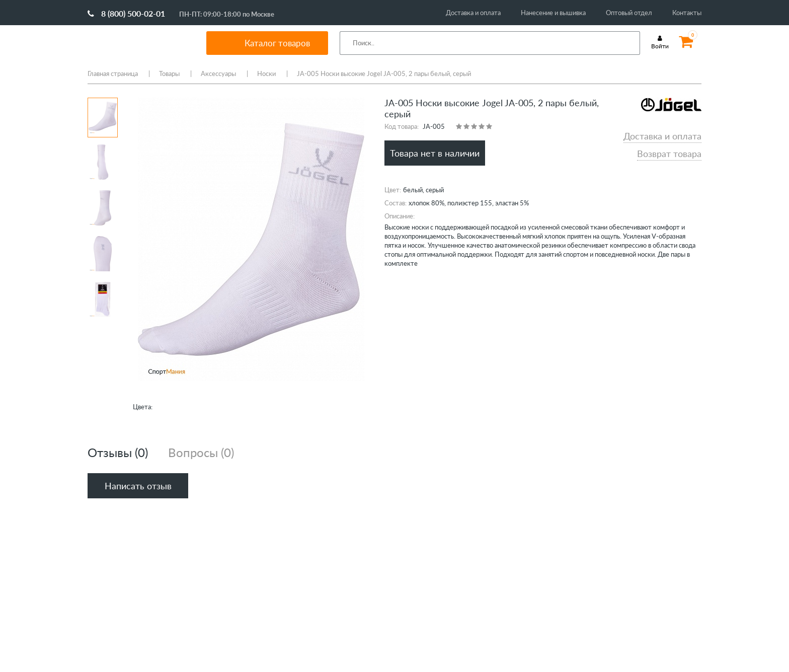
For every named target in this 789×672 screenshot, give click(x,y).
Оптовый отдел (629, 13)
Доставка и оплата (473, 13)
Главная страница (113, 73)
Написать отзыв (138, 486)
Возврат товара (669, 154)
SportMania (135, 43)
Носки (266, 73)
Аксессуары (218, 73)
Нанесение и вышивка (553, 13)
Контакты (687, 13)
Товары (169, 73)
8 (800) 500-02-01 (126, 13)
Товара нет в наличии (435, 153)
